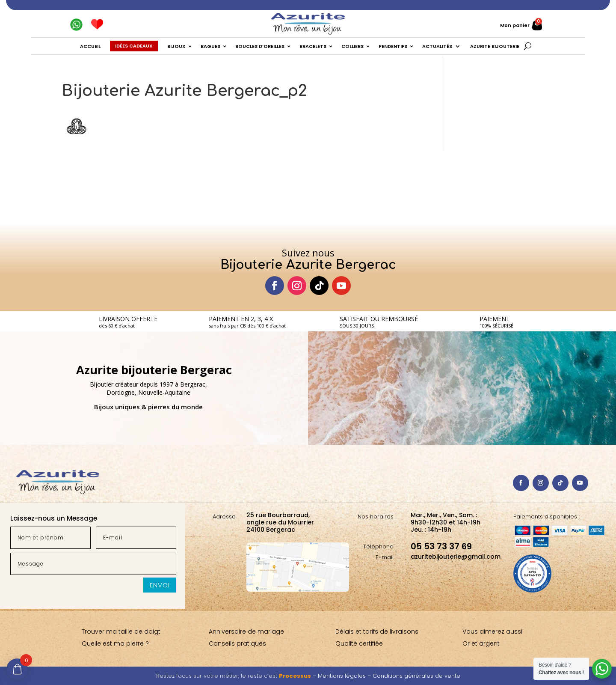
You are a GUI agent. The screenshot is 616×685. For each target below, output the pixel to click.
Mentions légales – (345, 676)
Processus (295, 676)
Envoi (160, 585)
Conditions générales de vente (416, 676)
